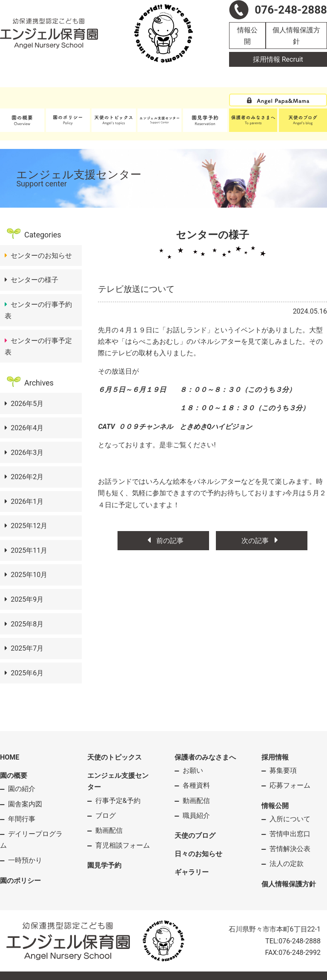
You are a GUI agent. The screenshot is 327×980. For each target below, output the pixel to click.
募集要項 (283, 770)
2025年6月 (27, 673)
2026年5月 (27, 404)
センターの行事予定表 (38, 346)
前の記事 (163, 541)
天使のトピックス (115, 757)
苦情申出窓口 (290, 834)
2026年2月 (27, 477)
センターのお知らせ (41, 256)
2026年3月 (27, 453)
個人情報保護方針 (296, 36)
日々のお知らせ (198, 854)
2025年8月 (27, 624)
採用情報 (275, 757)
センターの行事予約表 (38, 310)
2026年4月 (27, 428)
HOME (10, 757)
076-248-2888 (300, 941)
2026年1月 (27, 501)
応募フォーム (290, 785)
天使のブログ (195, 836)
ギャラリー (192, 872)
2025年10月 (29, 575)
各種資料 (196, 785)
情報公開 (247, 36)
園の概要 (14, 776)
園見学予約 (104, 865)
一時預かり (25, 860)
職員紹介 (196, 816)
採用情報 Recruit (278, 59)
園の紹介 (22, 789)
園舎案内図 (25, 804)
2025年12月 (29, 526)
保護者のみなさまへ (205, 757)
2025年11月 (29, 550)
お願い (193, 770)
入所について (290, 819)
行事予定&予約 (118, 801)
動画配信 (109, 830)
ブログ (106, 816)
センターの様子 (34, 280)
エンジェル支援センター (118, 781)
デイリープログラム (31, 840)
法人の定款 (287, 864)
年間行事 (22, 819)
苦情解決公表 (290, 849)
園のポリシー (20, 881)
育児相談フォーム (123, 845)
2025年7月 (27, 648)
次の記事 (262, 541)
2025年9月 (27, 599)
